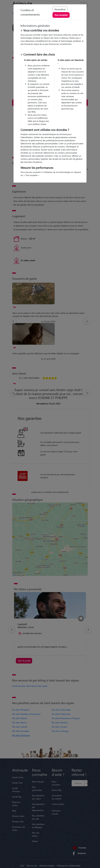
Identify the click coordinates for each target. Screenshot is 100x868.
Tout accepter (61, 15)
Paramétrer (60, 9)
